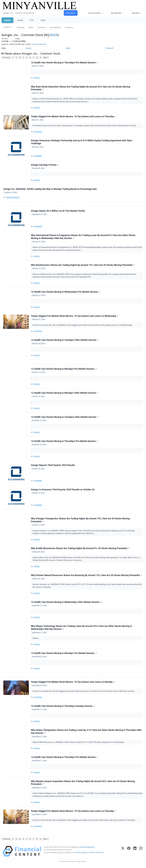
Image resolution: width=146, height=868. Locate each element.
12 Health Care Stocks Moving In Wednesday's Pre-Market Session (65, 292)
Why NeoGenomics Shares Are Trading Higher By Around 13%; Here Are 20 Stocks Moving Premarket (83, 265)
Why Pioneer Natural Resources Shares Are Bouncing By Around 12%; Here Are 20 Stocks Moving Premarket (86, 576)
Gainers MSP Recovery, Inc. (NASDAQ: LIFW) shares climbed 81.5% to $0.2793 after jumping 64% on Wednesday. (79, 744)
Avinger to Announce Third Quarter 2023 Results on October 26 (63, 490)
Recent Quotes (94, 13)
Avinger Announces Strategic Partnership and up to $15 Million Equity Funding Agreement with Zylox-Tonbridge (82, 142)
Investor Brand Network (13, 198)
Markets (7, 20)
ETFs (32, 20)
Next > (46, 58)
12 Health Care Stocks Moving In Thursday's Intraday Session (63, 707)
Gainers (36, 639)
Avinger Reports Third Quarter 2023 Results (53, 466)
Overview (21, 27)
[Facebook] (129, 853)
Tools (43, 20)
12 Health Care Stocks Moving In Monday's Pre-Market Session (64, 370)
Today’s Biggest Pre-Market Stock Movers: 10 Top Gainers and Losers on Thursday (74, 116)
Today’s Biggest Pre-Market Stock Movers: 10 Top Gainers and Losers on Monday (73, 683)
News (31, 27)
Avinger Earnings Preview (45, 165)
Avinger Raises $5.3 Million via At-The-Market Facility (58, 211)
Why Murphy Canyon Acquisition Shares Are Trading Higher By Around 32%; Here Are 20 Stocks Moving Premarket (83, 784)
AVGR (54, 35)
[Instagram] (141, 853)
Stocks (20, 20)
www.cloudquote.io (87, 849)
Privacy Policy (81, 854)
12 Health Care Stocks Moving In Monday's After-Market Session (65, 394)
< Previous (6, 58)
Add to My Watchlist (39, 44)
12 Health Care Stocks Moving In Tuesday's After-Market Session (65, 341)
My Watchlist (116, 13)
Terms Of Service (97, 854)
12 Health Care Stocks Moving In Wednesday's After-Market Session (66, 603)
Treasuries (69, 27)
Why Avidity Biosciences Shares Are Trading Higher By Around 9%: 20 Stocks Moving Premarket (80, 549)
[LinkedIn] (135, 853)
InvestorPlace (38, 132)
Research (110, 48)
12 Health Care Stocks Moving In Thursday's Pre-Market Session (64, 63)
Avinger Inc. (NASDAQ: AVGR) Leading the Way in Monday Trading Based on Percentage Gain (50, 189)
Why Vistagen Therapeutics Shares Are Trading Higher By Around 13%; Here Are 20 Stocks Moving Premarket (80, 521)
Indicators (136, 13)
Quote (29, 48)
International (55, 27)
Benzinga (37, 78)
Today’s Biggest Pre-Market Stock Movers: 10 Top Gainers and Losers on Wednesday (75, 316)
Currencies (42, 27)
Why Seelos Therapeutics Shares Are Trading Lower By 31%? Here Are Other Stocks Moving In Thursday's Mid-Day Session (86, 733)
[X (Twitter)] (123, 853)
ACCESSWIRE (38, 156)
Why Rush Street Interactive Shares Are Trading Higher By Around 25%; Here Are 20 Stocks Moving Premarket (81, 88)
